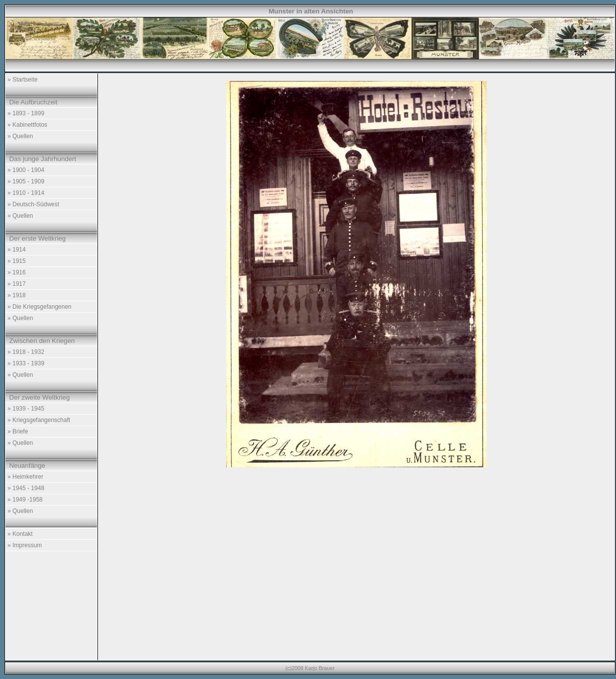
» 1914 (17, 250)
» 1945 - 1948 (26, 488)
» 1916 (17, 272)
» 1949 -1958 (25, 500)
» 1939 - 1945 (26, 409)
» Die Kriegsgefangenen (40, 307)
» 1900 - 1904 (26, 170)
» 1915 (17, 261)
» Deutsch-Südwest (33, 204)
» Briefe (18, 431)
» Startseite (23, 80)
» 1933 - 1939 (26, 363)
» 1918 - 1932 (26, 352)
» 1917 (17, 284)
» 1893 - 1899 (26, 113)
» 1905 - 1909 (26, 181)
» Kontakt (20, 534)
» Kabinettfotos (27, 125)
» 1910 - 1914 (26, 193)
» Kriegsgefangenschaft (39, 420)
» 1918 (17, 295)
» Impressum (25, 545)
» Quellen (20, 136)
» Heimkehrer (25, 477)
